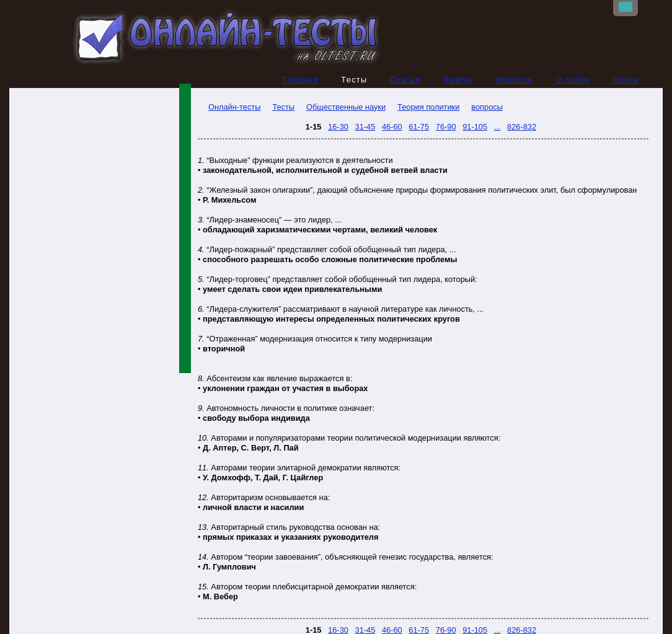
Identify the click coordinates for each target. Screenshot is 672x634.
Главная (301, 80)
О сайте (572, 80)
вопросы (487, 107)
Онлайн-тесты (229, 107)
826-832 (522, 127)
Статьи (405, 80)
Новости (514, 80)
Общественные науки (346, 107)
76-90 (446, 127)
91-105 (475, 127)
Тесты (283, 107)
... (497, 127)
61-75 (419, 127)
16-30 (338, 127)
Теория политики (428, 107)
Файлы (458, 80)
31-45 (365, 127)
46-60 (392, 127)
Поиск (626, 80)
